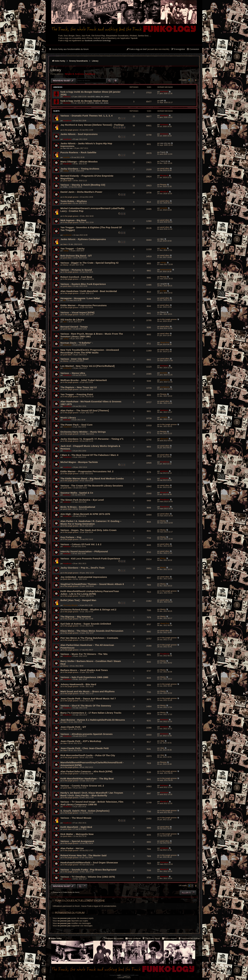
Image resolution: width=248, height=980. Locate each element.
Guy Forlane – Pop (71, 537)
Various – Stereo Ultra (73, 373)
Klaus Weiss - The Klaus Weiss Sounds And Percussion (92, 631)
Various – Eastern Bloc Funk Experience (83, 284)
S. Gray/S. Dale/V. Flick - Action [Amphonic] (85, 811)
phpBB (119, 975)
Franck (163, 152)
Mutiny (163, 558)
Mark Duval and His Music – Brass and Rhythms (88, 691)
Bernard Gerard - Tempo (74, 327)
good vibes (165, 168)
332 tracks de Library (72, 320)
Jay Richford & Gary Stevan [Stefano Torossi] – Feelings (92, 125)
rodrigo (66, 171)
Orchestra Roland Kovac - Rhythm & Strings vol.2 (88, 609)
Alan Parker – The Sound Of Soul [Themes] (85, 410)
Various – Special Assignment (77, 841)
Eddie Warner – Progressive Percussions (84, 305)
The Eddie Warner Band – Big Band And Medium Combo (92, 478)
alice (65, 322)
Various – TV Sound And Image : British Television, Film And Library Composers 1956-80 (92, 803)
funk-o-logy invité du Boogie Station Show (84, 101)
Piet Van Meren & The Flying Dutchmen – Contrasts (89, 638)
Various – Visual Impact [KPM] (77, 312)
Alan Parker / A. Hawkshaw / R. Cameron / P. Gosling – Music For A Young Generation (91, 522)
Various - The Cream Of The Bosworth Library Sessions (92, 486)
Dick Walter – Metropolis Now (77, 834)
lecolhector (67, 235)
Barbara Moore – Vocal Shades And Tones (84, 670)
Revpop (163, 185)
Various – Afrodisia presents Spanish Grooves (87, 734)
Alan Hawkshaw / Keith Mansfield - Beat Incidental (89, 291)
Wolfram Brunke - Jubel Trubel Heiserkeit (84, 380)
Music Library (68, 418)
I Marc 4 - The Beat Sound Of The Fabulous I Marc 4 (89, 455)
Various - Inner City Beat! (74, 359)
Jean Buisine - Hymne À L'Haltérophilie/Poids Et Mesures (93, 720)
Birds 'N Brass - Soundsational (78, 507)
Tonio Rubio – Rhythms (74, 201)
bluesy (66, 265)
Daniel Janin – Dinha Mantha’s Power (81, 192)
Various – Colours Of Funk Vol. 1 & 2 (81, 544)
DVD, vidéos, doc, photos (100, 97)
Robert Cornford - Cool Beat (76, 277)
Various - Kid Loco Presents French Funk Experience (90, 559)
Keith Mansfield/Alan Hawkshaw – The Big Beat (87, 779)
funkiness (80, 74)
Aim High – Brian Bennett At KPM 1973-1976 (85, 514)
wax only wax (68, 148)
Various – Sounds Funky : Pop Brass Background (88, 870)
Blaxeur (163, 312)
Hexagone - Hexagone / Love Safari (80, 298)
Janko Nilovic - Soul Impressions (79, 134)
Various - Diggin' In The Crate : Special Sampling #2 (89, 263)
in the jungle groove (71, 130)
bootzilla (66, 157)
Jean (65, 244)
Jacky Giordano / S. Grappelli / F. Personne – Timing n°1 (92, 439)
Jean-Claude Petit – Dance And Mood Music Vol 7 (88, 699)
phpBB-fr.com (127, 976)
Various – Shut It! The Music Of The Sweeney (86, 706)
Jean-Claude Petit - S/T (73, 727)
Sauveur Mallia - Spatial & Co (77, 493)
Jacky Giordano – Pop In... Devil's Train (83, 568)
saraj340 (164, 284)
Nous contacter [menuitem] (133, 938)
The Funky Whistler (70, 605)
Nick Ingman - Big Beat (73, 220)
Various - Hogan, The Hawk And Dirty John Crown (88, 530)
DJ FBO (163, 291)
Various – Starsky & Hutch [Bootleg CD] (83, 185)
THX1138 (164, 161)
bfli (64, 300)
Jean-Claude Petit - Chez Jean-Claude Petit (85, 748)
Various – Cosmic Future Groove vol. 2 (82, 786)
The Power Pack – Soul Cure (76, 425)
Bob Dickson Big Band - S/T (76, 256)
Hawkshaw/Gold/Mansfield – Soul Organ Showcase (89, 862)
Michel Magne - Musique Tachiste (79, 462)
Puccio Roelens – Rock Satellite (78, 152)
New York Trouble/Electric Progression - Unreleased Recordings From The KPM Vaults (90, 351)
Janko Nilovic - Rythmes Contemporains (83, 239)
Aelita (65, 187)
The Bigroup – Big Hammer (76, 617)
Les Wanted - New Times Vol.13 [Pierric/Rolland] (87, 366)
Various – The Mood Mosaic (76, 818)
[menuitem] (193, 49)
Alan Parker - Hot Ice (72, 848)
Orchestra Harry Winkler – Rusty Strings (83, 432)
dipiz (162, 239)
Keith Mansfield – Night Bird (76, 827)
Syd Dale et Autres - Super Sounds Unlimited (86, 624)
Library (56, 70)
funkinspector (166, 270)
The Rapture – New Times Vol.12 (79, 387)
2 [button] (192, 80)
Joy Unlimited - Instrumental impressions (84, 577)
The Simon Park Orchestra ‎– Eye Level (82, 500)
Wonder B (70, 74)
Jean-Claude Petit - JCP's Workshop (81, 741)
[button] (195, 80)
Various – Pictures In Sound (76, 270)
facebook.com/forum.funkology (98, 41)
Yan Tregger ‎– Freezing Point (77, 394)
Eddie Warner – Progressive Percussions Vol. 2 (87, 471)
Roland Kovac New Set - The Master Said (83, 855)
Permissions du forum (70, 913)
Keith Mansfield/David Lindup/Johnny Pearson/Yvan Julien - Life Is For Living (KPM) (90, 593)
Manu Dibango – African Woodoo (79, 162)
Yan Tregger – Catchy (73, 249)
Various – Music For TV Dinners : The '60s (84, 654)
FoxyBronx (90, 74)
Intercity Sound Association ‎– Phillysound (84, 551)
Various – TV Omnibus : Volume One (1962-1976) (88, 877)
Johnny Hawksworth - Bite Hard (78, 684)
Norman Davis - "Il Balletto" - (77, 343)
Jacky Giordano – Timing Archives (80, 169)
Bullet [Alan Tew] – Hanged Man (78, 600)
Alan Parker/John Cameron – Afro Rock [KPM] (86, 771)
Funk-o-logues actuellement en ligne (80, 901)
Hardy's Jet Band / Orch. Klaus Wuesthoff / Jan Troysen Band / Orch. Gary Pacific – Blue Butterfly (92, 794)
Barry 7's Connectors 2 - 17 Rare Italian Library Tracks (91, 713)
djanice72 (164, 439)
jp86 (162, 101)
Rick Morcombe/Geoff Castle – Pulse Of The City (88, 755)
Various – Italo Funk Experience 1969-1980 (84, 677)
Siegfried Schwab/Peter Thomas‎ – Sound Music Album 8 (92, 584)
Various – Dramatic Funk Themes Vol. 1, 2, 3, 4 (86, 116)
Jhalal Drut (67, 345)
